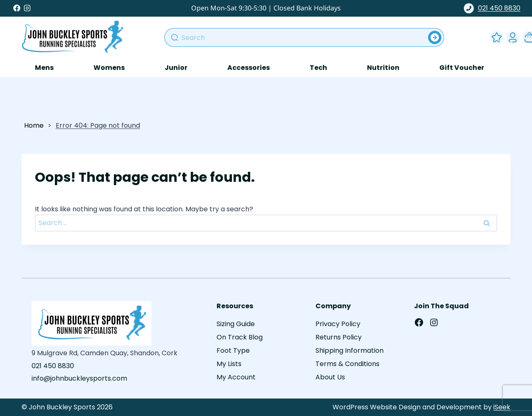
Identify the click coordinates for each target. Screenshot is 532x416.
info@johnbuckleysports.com (79, 378)
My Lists (229, 364)
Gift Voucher (462, 68)
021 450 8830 (492, 8)
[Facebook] (17, 8)
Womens (109, 68)
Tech (318, 68)
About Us (330, 377)
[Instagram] (27, 8)
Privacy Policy (338, 324)
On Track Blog (240, 337)
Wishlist (495, 36)
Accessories (249, 68)
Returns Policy (339, 337)
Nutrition (383, 68)
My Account (511, 36)
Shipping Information (350, 350)
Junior (176, 68)
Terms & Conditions (347, 364)
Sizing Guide (236, 324)
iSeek (502, 407)
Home (34, 125)
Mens (44, 68)
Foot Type (233, 350)
